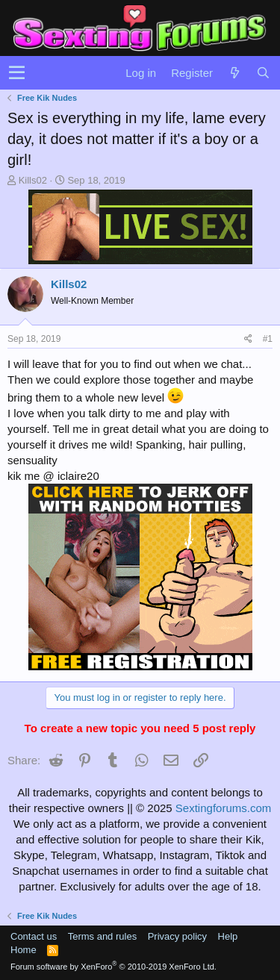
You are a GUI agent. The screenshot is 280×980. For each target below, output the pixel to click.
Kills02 (33, 180)
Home (24, 950)
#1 (268, 339)
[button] (17, 73)
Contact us (34, 936)
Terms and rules (102, 936)
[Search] (263, 73)
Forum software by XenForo (113, 967)
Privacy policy (177, 936)
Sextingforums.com (223, 808)
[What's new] (234, 73)
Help (228, 936)
